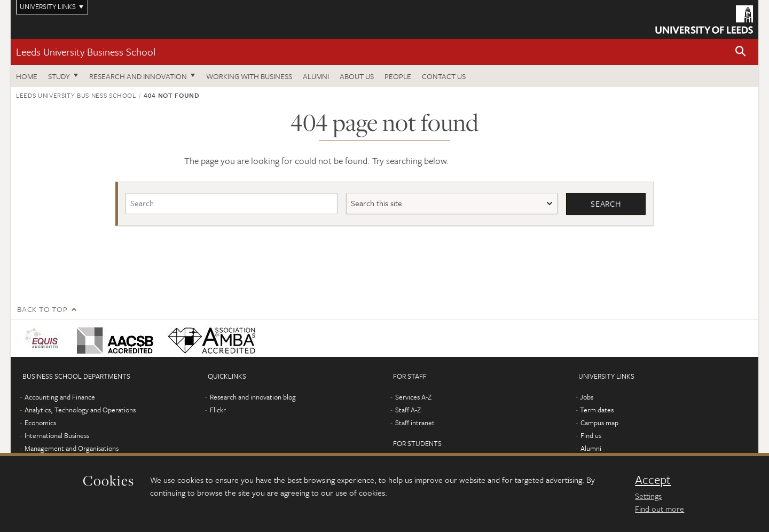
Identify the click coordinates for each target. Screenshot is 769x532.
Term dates (597, 410)
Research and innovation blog (253, 397)
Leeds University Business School (86, 52)
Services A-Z (413, 397)
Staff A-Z (408, 410)
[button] (741, 52)
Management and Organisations (72, 448)
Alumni (316, 76)
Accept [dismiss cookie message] (653, 480)
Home (27, 76)
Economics (40, 423)
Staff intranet (415, 423)
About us (357, 76)
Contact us (444, 76)
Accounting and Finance (60, 397)
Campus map (599, 423)
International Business (57, 435)
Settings (648, 496)
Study (59, 76)
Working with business (249, 76)
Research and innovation (138, 76)
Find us (591, 435)
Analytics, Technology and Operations (80, 410)
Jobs (587, 397)
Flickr (218, 410)
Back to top (42, 309)
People (398, 76)
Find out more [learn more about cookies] (660, 508)
